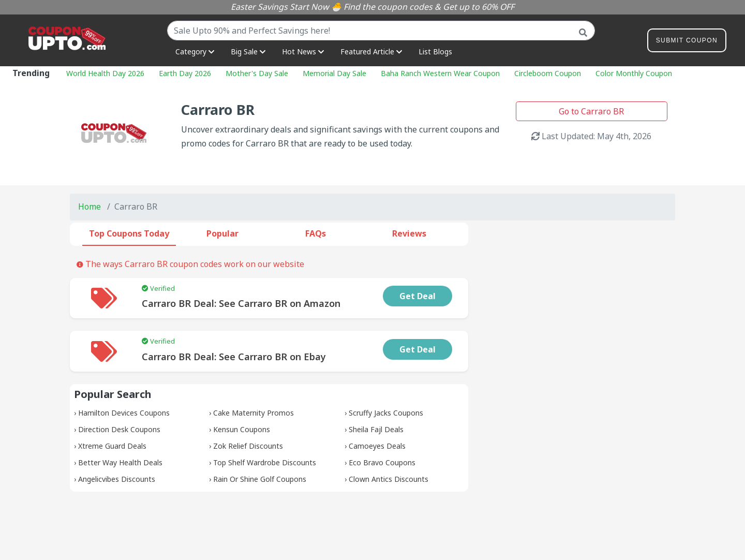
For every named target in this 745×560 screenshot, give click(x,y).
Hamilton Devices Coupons (124, 413)
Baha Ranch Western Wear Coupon (440, 73)
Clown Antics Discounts (389, 479)
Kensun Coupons (242, 429)
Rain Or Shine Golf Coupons (260, 479)
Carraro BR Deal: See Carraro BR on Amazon (241, 303)
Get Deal (418, 296)
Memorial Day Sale (334, 73)
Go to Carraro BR (591, 111)
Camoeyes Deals (377, 446)
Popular (222, 233)
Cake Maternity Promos (254, 413)
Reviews (409, 233)
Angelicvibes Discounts (117, 479)
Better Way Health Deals (120, 462)
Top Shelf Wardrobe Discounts (265, 462)
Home (90, 207)
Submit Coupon (687, 42)
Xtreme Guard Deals (112, 446)
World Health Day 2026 (105, 73)
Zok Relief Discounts (248, 446)
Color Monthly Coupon (634, 73)
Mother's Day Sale (257, 73)
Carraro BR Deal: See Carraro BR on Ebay (234, 357)
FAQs (316, 233)
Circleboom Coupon (548, 73)
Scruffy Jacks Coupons (386, 413)
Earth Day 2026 (185, 73)
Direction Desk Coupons (119, 429)
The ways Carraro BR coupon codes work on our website (190, 264)
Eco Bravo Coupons (382, 462)
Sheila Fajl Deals (376, 429)
